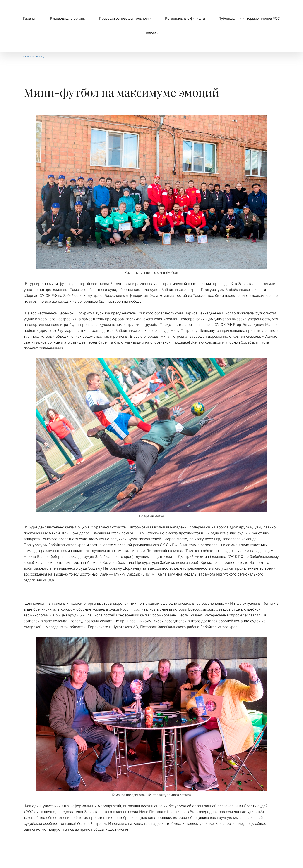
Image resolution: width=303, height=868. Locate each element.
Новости (151, 33)
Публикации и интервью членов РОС (249, 18)
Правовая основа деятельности (125, 18)
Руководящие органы (68, 18)
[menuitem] (30, 19)
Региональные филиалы (185, 18)
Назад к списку (33, 56)
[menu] (151, 26)
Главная (30, 18)
